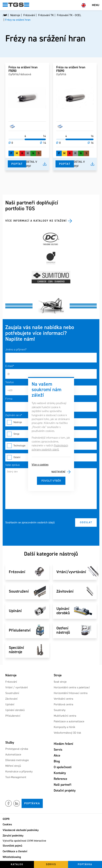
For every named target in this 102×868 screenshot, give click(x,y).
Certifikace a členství (15, 851)
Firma (9, 399)
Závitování (11, 699)
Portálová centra (63, 704)
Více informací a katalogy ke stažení (36, 221)
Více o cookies (40, 465)
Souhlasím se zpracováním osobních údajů (30, 522)
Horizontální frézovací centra (71, 693)
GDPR (6, 819)
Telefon (10, 382)
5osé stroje (60, 682)
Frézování (11, 682)
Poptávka (32, 803)
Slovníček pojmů (12, 846)
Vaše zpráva (12, 465)
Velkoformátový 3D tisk (67, 733)
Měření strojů (13, 766)
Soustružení (12, 693)
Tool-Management (16, 777)
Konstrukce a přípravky (19, 771)
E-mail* (10, 366)
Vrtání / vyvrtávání (17, 687)
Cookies (7, 824)
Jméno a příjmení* (16, 349)
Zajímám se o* (14, 415)
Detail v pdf (32, 164)
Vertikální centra (63, 699)
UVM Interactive (37, 841)
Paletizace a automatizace (69, 721)
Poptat (17, 164)
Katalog (17, 864)
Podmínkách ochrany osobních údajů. (50, 447)
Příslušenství (13, 716)
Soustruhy (60, 710)
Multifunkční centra (65, 716)
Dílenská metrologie (17, 760)
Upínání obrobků (15, 710)
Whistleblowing (12, 857)
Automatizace (13, 754)
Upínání (10, 704)
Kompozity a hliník (65, 727)
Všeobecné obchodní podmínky (21, 830)
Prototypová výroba (17, 749)
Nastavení (58, 472)
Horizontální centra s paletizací (72, 687)
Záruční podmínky (13, 836)
